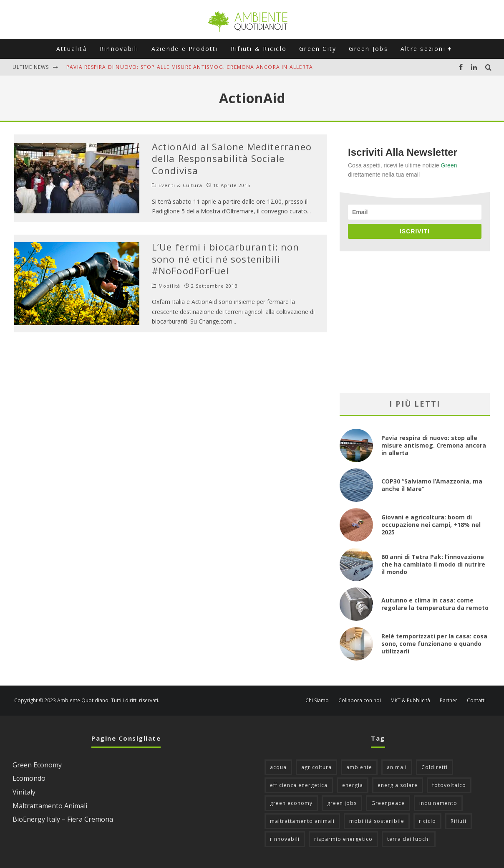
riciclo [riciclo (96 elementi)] (427, 821)
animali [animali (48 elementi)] (397, 767)
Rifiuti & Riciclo (259, 49)
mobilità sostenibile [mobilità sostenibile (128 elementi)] (377, 821)
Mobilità (169, 286)
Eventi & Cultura (180, 185)
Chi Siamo (317, 701)
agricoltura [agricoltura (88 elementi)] (316, 767)
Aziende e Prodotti (185, 49)
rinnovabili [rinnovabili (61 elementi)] (285, 839)
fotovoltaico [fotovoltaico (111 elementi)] (449, 785)
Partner (449, 701)
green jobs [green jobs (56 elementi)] (342, 803)
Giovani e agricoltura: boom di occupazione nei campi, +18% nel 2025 (431, 525)
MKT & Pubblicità (410, 701)
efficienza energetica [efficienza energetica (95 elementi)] (299, 785)
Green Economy (37, 765)
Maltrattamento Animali (50, 806)
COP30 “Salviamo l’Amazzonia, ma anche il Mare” (432, 485)
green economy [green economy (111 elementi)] (291, 803)
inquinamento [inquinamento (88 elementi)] (438, 803)
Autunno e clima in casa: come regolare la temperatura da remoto (435, 604)
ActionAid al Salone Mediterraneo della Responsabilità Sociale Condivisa (232, 158)
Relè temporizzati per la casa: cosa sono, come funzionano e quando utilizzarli (434, 644)
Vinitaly (24, 792)
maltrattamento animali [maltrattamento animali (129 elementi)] (302, 821)
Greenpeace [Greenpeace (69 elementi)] (388, 803)
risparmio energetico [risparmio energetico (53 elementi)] (343, 839)
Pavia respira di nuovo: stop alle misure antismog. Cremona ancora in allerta (190, 67)
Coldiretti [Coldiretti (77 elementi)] (435, 767)
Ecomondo (29, 778)
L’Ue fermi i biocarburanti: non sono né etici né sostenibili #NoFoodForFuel (226, 259)
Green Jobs (368, 49)
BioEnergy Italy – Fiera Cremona (63, 819)
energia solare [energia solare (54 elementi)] (398, 785)
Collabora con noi (360, 701)
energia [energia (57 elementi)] (353, 785)
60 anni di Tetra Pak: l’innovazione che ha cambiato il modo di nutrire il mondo (433, 564)
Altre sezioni (423, 49)
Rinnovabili (119, 49)
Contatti (476, 701)
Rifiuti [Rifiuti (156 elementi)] (459, 821)
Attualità (72, 49)
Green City (318, 49)
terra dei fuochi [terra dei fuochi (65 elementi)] (409, 839)
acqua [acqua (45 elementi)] (278, 767)
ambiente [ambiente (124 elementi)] (359, 767)
